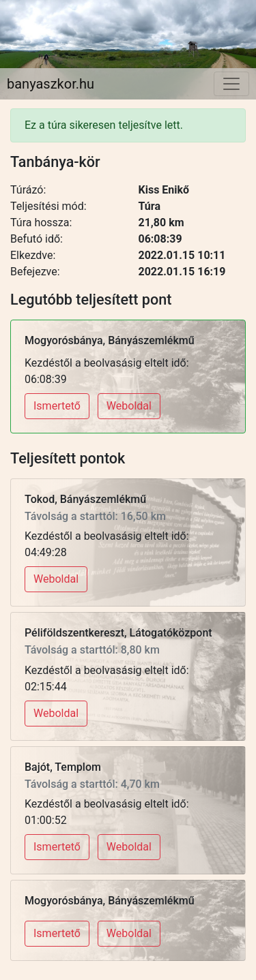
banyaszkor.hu (51, 84)
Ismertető (57, 406)
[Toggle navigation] (231, 84)
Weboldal (129, 406)
